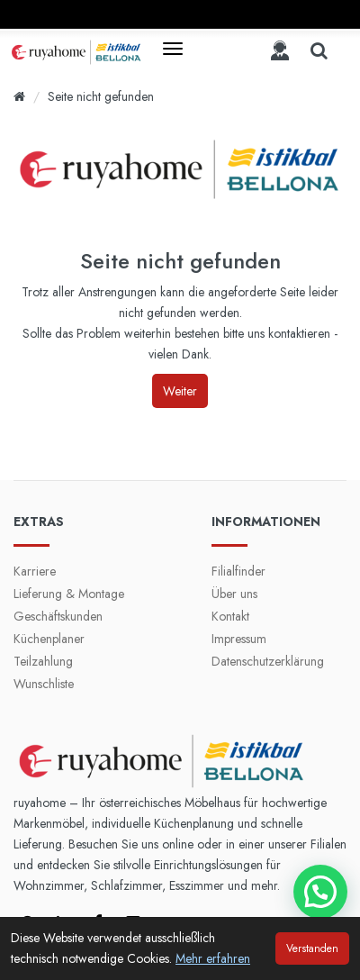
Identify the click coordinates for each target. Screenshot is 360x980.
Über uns (234, 594)
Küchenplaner (49, 639)
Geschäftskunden (58, 616)
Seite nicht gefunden (101, 96)
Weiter (180, 391)
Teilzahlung (43, 661)
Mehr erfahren (213, 958)
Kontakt (230, 616)
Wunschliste (44, 684)
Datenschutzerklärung (268, 661)
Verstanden (312, 948)
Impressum (239, 639)
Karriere (35, 571)
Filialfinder (238, 571)
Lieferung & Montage (69, 594)
